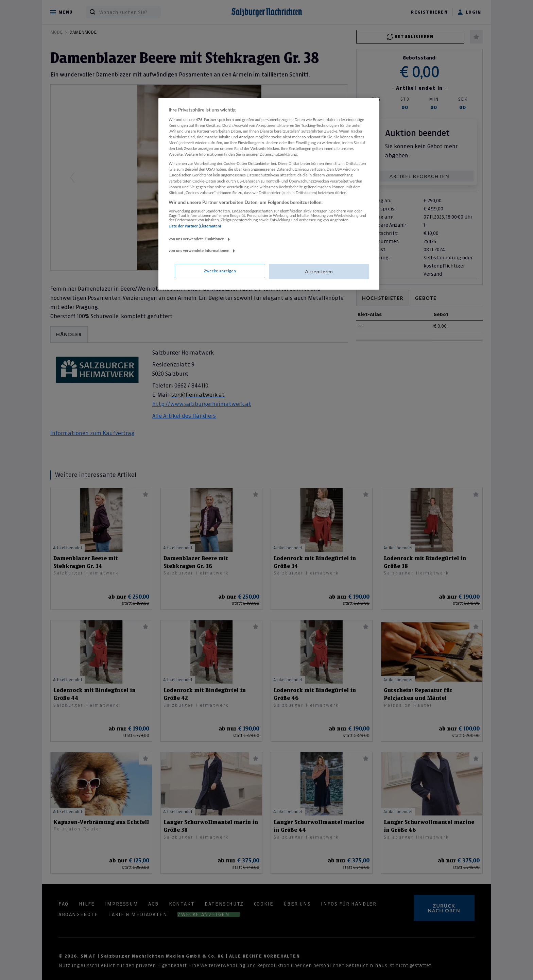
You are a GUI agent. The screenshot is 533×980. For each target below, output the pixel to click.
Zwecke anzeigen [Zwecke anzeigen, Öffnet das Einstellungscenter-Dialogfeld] (220, 271)
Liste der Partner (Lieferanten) (195, 226)
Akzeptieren (319, 271)
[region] (269, 194)
